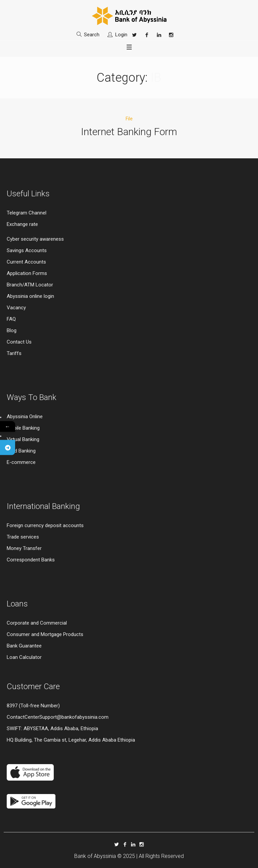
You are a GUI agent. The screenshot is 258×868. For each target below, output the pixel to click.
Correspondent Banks (31, 560)
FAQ (11, 319)
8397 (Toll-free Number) (33, 706)
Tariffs (14, 353)
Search (92, 35)
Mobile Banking (23, 428)
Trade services (24, 537)
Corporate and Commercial (37, 623)
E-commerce (21, 462)
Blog (12, 330)
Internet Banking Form (129, 132)
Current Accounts (26, 262)
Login (121, 35)
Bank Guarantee (24, 646)
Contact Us (19, 342)
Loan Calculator (24, 657)
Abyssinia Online (25, 417)
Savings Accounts (27, 250)
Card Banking (21, 451)
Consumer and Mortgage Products (45, 634)
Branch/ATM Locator (30, 285)
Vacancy (16, 308)
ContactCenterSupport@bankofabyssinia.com (58, 717)
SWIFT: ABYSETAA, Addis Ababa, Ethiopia (52, 728)
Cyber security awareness (35, 239)
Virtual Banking (23, 439)
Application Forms (27, 273)
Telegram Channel (27, 213)
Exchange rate (22, 224)
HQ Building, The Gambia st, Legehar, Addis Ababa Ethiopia (71, 740)
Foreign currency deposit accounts (45, 525)
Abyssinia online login (30, 296)
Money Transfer (24, 548)
